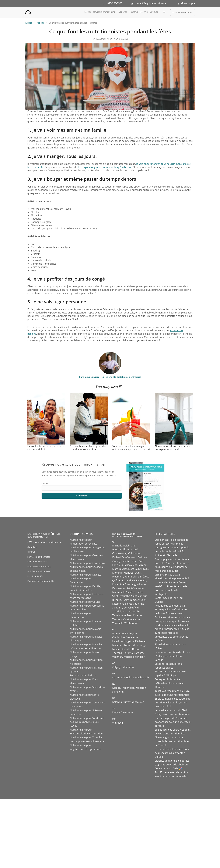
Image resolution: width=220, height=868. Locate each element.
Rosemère (118, 584)
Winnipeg (118, 723)
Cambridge (118, 637)
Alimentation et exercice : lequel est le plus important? (173, 448)
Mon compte (188, 3)
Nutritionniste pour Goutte (85, 602)
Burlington (131, 634)
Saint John (118, 692)
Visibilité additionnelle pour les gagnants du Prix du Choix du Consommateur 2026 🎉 (172, 765)
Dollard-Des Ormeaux (125, 557)
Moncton (141, 688)
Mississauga (139, 645)
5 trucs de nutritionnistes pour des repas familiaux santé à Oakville (172, 753)
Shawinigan (119, 611)
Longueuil (118, 565)
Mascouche (131, 565)
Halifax (130, 677)
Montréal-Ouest (133, 573)
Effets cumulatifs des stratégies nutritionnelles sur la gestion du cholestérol (172, 703)
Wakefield (118, 623)
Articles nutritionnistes (39, 571)
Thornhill (117, 653)
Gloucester (132, 637)
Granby (116, 561)
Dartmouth (119, 677)
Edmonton (128, 667)
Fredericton (128, 688)
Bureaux (135, 12)
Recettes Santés (35, 576)
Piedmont (118, 577)
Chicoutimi (134, 553)
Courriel (45, 483)
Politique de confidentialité (41, 581)
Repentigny (128, 580)
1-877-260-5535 (114, 3)
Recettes (144, 12)
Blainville (117, 546)
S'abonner (82, 496)
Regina (116, 712)
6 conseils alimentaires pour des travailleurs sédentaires (88, 448)
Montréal (117, 573)
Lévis (140, 561)
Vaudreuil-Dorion (122, 619)
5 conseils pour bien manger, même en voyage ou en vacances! (131, 448)
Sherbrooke (133, 611)
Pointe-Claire (132, 577)
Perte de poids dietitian (83, 675)
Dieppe (116, 688)
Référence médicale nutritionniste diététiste (44, 545)
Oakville (127, 649)
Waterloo (129, 657)
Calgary (116, 667)
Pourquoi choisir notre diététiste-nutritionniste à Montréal (169, 683)
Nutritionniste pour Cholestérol (88, 563)
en (164, 12)
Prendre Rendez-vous (183, 12)
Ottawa (136, 649)
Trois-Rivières (135, 615)
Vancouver (138, 702)
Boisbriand (129, 546)
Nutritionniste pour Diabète (85, 575)
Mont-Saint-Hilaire (138, 569)
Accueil (88, 12)
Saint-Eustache (135, 592)
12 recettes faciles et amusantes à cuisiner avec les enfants (171, 637)
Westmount (131, 623)
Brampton (118, 634)
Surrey (127, 702)
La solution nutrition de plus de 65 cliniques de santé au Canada (172, 656)
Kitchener (141, 641)
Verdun (137, 619)
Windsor (140, 657)
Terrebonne (119, 615)
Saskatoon (127, 712)
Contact (31, 552)
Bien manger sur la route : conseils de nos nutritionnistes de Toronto (172, 741)
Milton (128, 645)
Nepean (117, 649)
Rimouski (141, 580)
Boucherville (119, 549)
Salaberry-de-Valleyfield (125, 608)
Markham (118, 645)
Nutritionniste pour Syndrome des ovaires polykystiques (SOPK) (87, 722)
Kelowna (117, 702)
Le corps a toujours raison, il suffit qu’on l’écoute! (106, 167)
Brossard (132, 549)
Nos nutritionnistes (37, 562)
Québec (117, 580)
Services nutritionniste (104, 12)
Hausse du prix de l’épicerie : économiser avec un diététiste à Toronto (173, 722)
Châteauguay (120, 553)
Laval (134, 561)
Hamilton (118, 641)
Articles (154, 12)
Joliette (126, 561)
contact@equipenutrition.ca (150, 3)
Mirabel (143, 565)
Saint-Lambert (132, 600)
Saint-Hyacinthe (121, 596)
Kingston (129, 641)
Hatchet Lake (142, 677)
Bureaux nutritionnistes (39, 567)
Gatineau (143, 557)
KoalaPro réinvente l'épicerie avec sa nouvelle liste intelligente (171, 590)
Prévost (144, 577)
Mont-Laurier (120, 569)
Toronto (128, 653)
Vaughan (117, 657)
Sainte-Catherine (135, 604)
